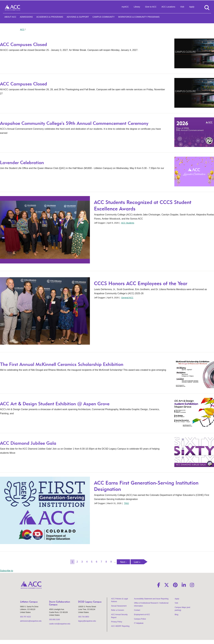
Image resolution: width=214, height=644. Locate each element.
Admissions (26, 17)
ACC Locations (168, 7)
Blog (177, 615)
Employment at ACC (142, 615)
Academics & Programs (50, 17)
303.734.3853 (83, 617)
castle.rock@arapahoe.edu (60, 624)
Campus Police (140, 619)
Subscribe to (7, 571)
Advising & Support (78, 17)
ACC (22, 29)
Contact (137, 610)
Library (137, 7)
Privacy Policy (117, 622)
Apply (192, 7)
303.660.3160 (54, 620)
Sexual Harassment (119, 606)
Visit (182, 7)
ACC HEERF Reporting (120, 626)
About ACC (10, 17)
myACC (125, 7)
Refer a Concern (118, 610)
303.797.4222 (25, 617)
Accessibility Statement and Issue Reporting (151, 599)
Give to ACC (151, 7)
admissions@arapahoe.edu (31, 621)
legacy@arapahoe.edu (87, 621)
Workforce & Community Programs (139, 17)
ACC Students (128, 223)
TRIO (126, 503)
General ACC (127, 298)
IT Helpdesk (139, 623)
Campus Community (104, 17)
